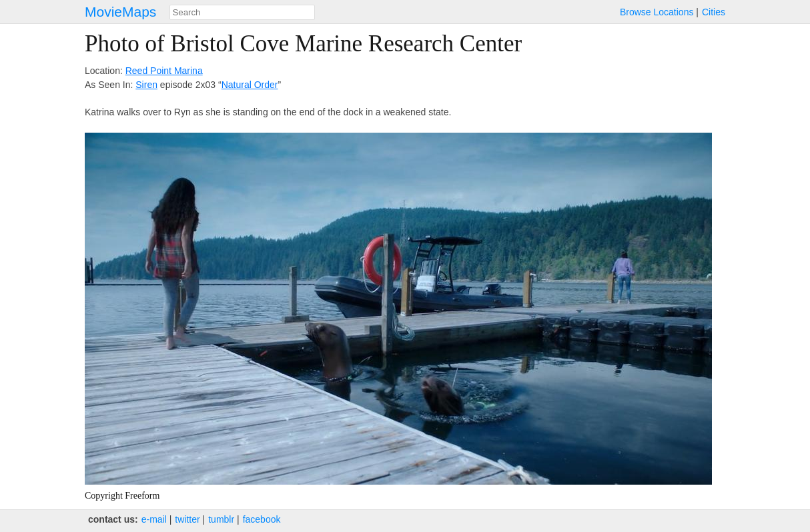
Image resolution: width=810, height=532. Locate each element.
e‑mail (154, 519)
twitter (187, 519)
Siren (146, 85)
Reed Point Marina (164, 71)
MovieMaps (120, 12)
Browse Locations (657, 12)
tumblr (221, 519)
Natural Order (250, 85)
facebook (262, 519)
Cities (714, 12)
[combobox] (242, 12)
